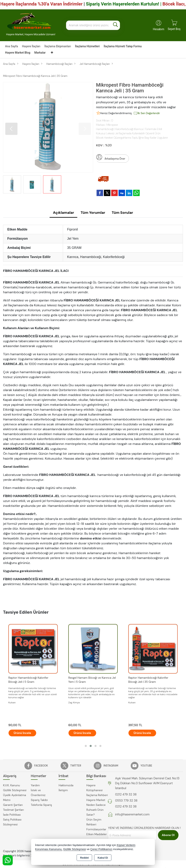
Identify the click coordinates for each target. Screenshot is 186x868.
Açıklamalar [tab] (63, 213)
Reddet (84, 858)
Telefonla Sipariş (41, 805)
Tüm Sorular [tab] (122, 213)
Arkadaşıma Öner (111, 158)
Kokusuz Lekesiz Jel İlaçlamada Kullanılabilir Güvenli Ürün (128, 133)
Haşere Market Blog (18, 53)
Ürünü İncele (22, 733)
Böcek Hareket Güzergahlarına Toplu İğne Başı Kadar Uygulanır (132, 138)
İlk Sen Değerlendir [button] (147, 113)
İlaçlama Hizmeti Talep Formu (123, 46)
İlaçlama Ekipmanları (58, 46)
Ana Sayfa (11, 46)
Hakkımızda (66, 785)
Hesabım (159, 29)
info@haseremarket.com (132, 814)
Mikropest (112, 125)
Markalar (40, 53)
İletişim (63, 790)
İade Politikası (12, 815)
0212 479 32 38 (126, 794)
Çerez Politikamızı (101, 849)
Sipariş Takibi (39, 800)
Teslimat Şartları (13, 810)
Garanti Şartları (13, 805)
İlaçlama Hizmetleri (87, 46)
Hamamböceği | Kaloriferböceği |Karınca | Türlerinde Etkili (129, 129)
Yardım (35, 785)
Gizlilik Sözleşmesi (15, 790)
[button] (11, 129)
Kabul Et (103, 858)
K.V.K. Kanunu (11, 785)
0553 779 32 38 (126, 801)
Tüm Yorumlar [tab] (93, 213)
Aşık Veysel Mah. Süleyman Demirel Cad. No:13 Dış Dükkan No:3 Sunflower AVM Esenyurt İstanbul (147, 783)
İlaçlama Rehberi (97, 795)
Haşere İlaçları (31, 46)
